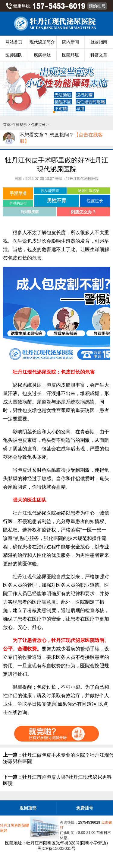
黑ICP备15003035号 (57, 848)
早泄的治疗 (18, 203)
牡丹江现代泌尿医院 (82, 179)
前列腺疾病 (30, 212)
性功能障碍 (50, 191)
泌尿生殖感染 (89, 191)
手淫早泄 (18, 193)
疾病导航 (42, 55)
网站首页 (14, 42)
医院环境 (71, 55)
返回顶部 (28, 808)
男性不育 (57, 201)
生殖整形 (20, 125)
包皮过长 (38, 125)
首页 (7, 125)
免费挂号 (85, 808)
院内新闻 (71, 42)
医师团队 (14, 55)
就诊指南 (99, 42)
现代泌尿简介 (42, 42)
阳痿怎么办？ (83, 212)
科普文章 (99, 55)
